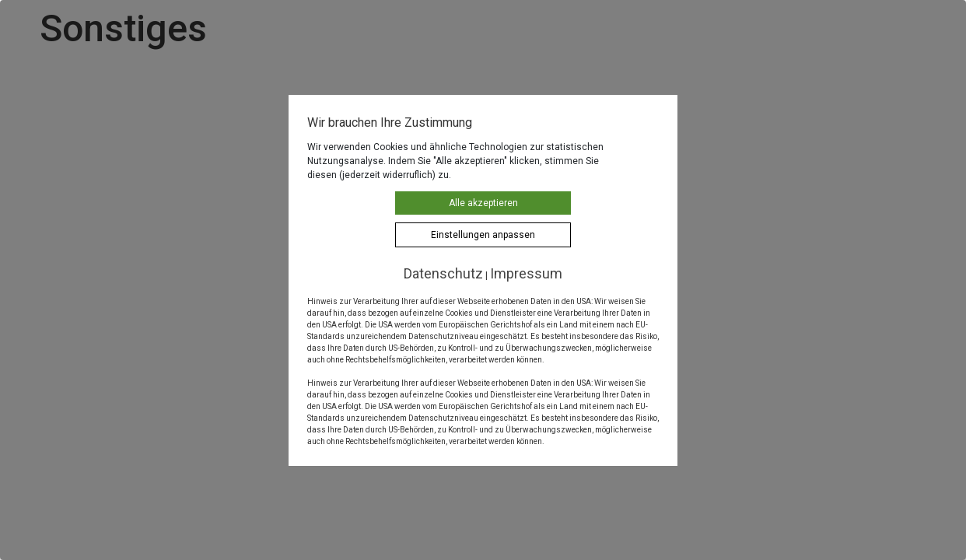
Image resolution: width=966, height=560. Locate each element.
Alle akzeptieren (483, 203)
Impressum (526, 273)
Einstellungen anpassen (483, 235)
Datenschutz (443, 273)
